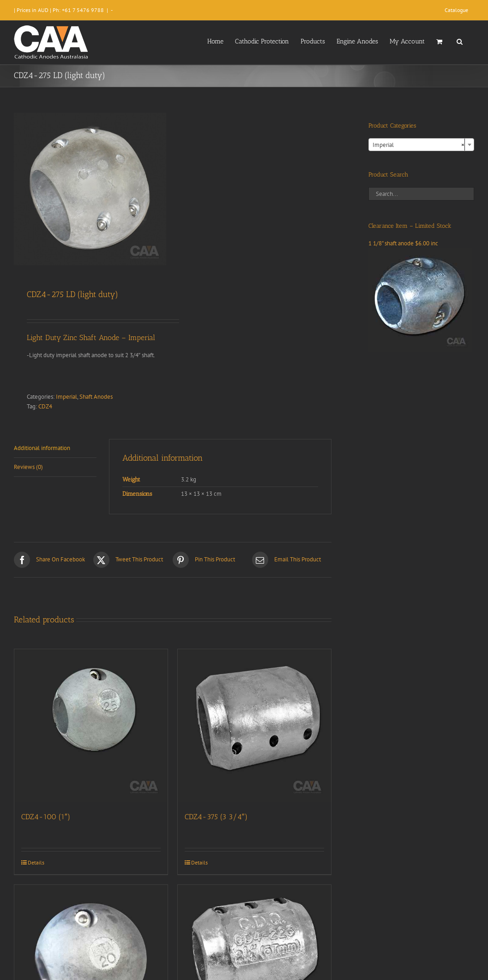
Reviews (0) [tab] (28, 467)
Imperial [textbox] (419, 145)
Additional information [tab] (42, 448)
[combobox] (421, 145)
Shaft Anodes (96, 397)
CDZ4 (45, 406)
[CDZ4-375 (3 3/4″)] (254, 726)
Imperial (66, 397)
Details (36, 862)
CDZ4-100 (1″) (46, 817)
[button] (460, 41)
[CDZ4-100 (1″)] (91, 726)
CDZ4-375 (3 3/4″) (216, 817)
